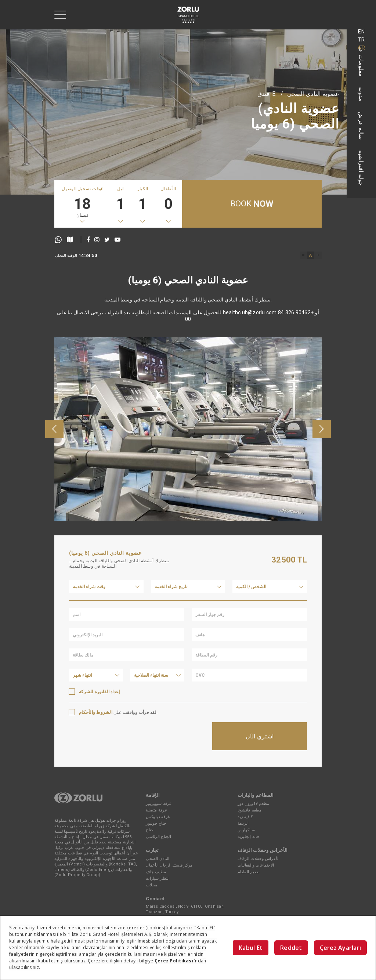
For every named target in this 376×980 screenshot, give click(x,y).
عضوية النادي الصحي (313, 94)
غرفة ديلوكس (158, 817)
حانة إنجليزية (249, 837)
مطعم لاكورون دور (254, 804)
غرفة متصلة (156, 810)
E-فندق (267, 94)
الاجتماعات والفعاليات (256, 865)
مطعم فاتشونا (250, 810)
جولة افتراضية (361, 168)
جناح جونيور (156, 823)
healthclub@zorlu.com (250, 329)
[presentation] (54, 487)
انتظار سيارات (158, 878)
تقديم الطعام (249, 872)
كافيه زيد (245, 817)
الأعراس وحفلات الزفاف (259, 859)
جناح (150, 830)
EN (361, 32)
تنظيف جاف (156, 872)
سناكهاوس (246, 830)
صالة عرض (361, 126)
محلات (151, 885)
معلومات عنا (361, 61)
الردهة (243, 823)
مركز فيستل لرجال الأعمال (169, 865)
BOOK (252, 204)
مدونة (361, 94)
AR (361, 48)
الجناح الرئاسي (158, 837)
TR (361, 40)
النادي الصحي (158, 859)
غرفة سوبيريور (159, 804)
